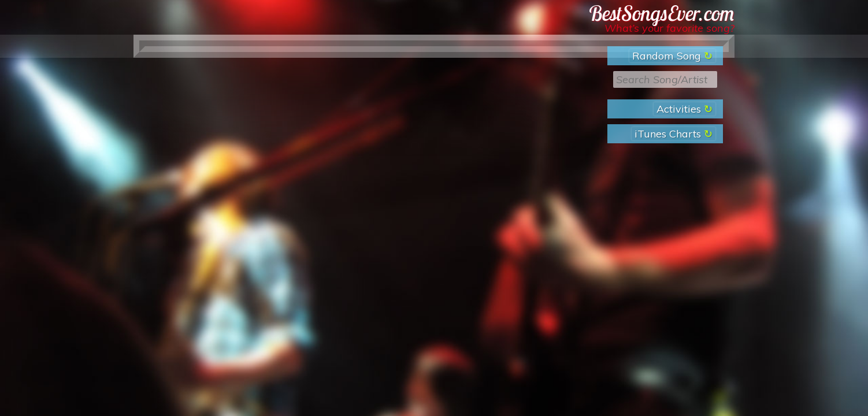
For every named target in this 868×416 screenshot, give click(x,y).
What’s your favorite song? (669, 28)
